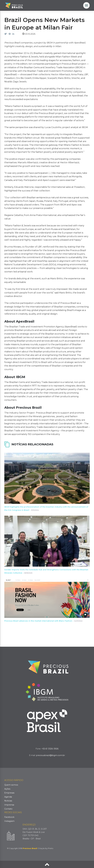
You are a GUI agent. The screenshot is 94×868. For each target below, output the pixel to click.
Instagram (9, 821)
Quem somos (11, 785)
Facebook (9, 817)
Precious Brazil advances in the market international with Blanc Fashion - (43, 621)
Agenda (8, 797)
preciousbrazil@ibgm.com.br (50, 755)
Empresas (9, 793)
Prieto (51, 848)
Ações (7, 789)
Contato (8, 809)
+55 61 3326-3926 (50, 749)
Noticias (8, 801)
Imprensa (9, 805)
